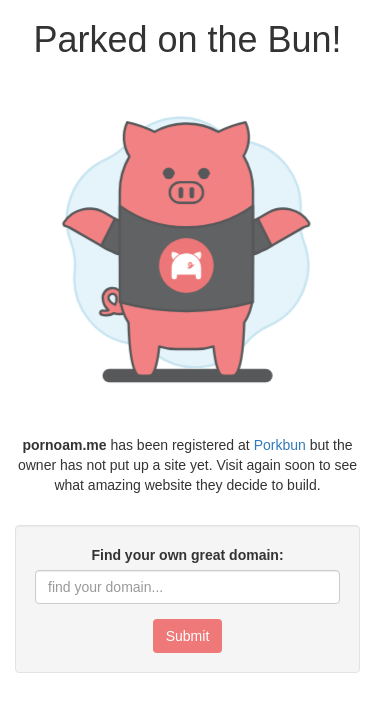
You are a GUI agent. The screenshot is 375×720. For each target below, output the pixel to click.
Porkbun (280, 445)
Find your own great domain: (187, 555)
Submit (188, 636)
